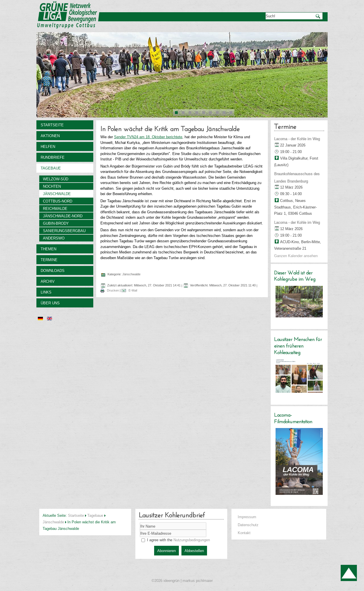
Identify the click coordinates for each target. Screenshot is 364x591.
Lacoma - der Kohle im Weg (297, 139)
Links (46, 292)
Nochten (52, 186)
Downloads (53, 270)
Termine (49, 260)
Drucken (113, 290)
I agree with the (176, 540)
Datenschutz (248, 525)
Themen (48, 249)
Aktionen (50, 136)
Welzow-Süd (56, 179)
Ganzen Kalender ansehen (296, 256)
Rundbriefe (53, 157)
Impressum (247, 517)
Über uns (50, 303)
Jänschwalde (57, 194)
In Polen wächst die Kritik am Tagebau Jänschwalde (170, 129)
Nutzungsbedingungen (192, 540)
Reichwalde (55, 208)
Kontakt (244, 533)
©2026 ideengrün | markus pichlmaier (182, 580)
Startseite (52, 125)
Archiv (48, 281)
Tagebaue (51, 168)
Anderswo (54, 238)
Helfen (48, 146)
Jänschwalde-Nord (63, 216)
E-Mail (132, 290)
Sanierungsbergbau (64, 231)
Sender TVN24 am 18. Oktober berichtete (148, 137)
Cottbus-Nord (58, 201)
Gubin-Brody (56, 223)
